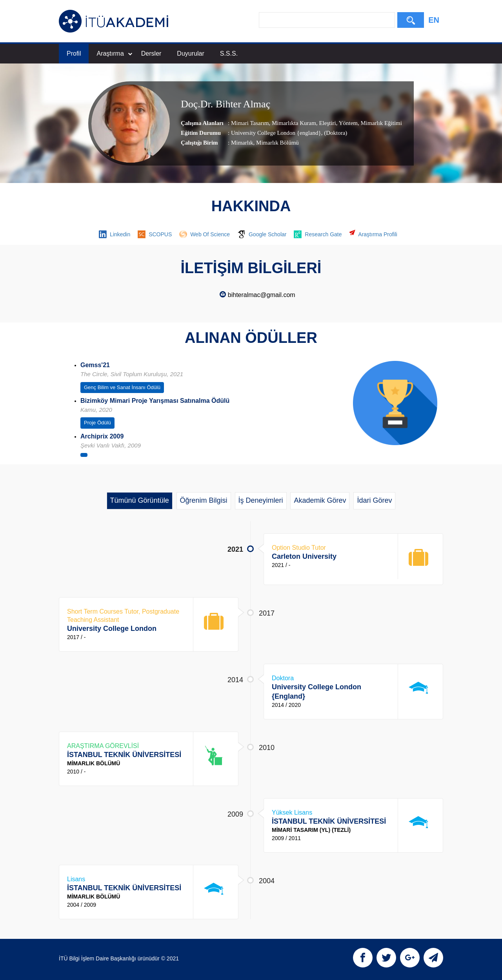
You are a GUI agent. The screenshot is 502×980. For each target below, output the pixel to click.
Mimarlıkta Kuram (293, 123)
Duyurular (190, 53)
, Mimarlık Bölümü (276, 143)
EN (434, 20)
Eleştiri (327, 123)
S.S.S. (229, 53)
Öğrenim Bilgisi (204, 500)
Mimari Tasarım (250, 123)
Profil (74, 53)
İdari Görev (374, 500)
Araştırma (114, 53)
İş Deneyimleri (261, 500)
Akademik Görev (320, 500)
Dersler (151, 53)
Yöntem (347, 123)
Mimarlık (242, 143)
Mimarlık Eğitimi (381, 123)
